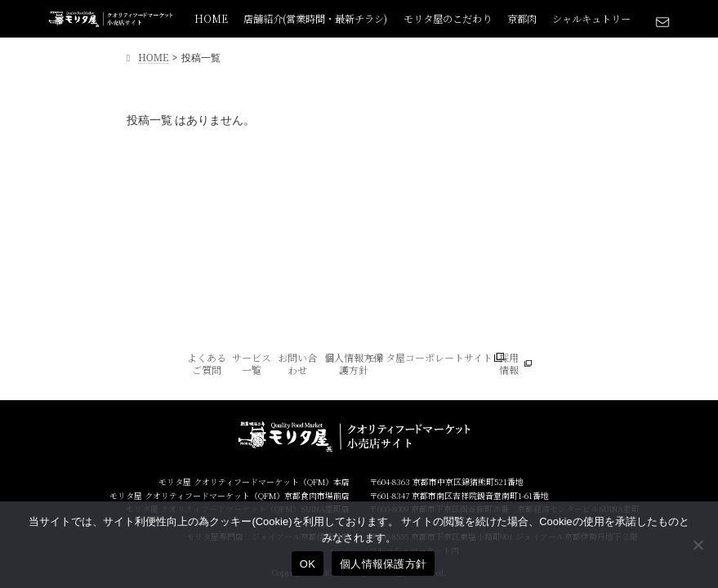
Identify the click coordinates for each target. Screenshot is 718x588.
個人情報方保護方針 (354, 364)
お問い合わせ (297, 364)
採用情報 (509, 364)
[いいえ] (698, 545)
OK (308, 564)
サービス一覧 (252, 364)
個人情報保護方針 (383, 564)
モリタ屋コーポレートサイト (429, 358)
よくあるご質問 (207, 364)
